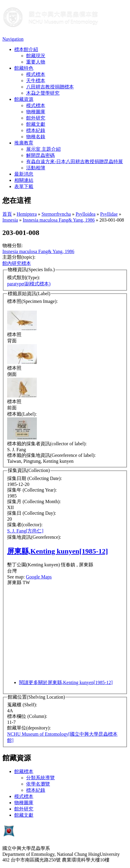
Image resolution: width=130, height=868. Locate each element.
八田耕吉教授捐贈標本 (50, 87)
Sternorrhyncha (56, 214)
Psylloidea (86, 214)
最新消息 (24, 174)
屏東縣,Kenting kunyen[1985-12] (58, 551)
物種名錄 (36, 137)
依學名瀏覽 (38, 784)
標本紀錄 (36, 130)
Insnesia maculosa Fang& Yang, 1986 (59, 220)
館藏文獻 (36, 124)
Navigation (13, 39)
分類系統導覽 (40, 778)
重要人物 (36, 62)
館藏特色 (24, 68)
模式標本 (36, 74)
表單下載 (24, 186)
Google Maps (39, 577)
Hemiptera (27, 214)
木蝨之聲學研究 (43, 93)
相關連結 (24, 180)
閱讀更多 (66, 682)
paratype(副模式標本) (29, 284)
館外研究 (36, 118)
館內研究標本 (17, 263)
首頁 (7, 214)
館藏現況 (36, 56)
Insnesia (10, 220)
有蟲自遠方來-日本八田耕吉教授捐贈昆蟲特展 (75, 162)
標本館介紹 (26, 49)
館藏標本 (24, 771)
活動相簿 (36, 168)
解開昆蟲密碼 (40, 155)
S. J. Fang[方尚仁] (25, 531)
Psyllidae (109, 214)
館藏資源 (24, 99)
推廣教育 (24, 143)
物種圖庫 (36, 112)
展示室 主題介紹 (43, 149)
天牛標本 (36, 81)
